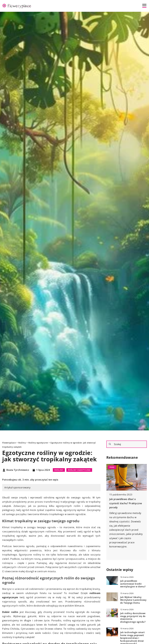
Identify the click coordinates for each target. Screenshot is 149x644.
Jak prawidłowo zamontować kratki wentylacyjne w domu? (133, 584)
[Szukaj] (110, 444)
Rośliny (59, 470)
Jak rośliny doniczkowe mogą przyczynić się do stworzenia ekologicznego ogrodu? (133, 618)
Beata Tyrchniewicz (18, 470)
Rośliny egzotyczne (79, 470)
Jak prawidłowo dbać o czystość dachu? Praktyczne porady (126, 503)
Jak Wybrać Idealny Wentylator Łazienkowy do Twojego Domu (133, 600)
